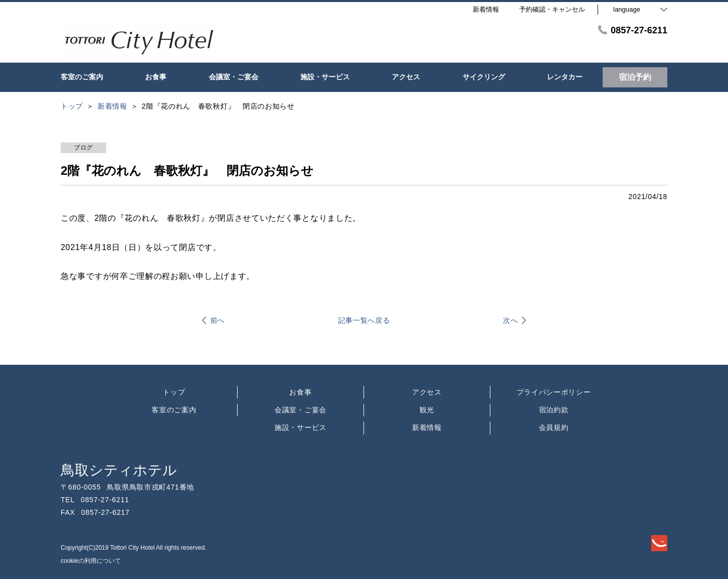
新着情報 (427, 427)
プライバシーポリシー (554, 392)
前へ (218, 320)
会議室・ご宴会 (301, 410)
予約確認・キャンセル (552, 9)
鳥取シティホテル (119, 470)
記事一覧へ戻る (364, 320)
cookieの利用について (91, 561)
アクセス (427, 392)
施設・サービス (301, 427)
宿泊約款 (554, 410)
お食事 (300, 392)
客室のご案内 (174, 410)
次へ (510, 320)
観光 (427, 410)
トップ (174, 392)
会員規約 (554, 427)
